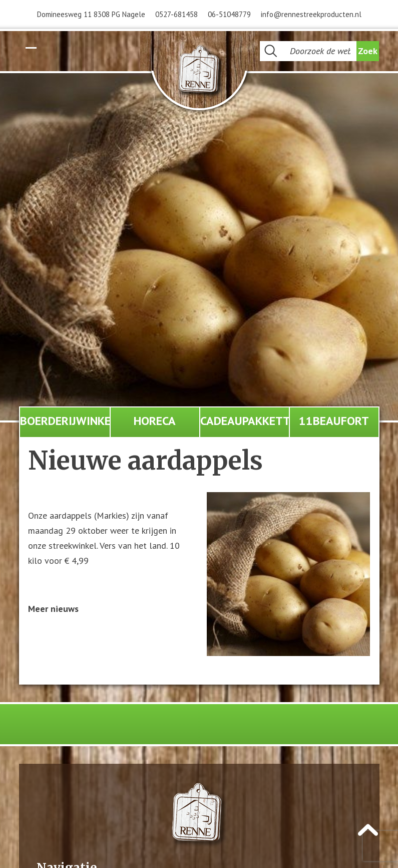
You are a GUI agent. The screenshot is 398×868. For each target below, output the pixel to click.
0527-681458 (176, 14)
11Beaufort (334, 421)
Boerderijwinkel (65, 421)
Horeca (155, 421)
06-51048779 (229, 14)
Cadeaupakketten (245, 421)
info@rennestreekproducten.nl (311, 14)
